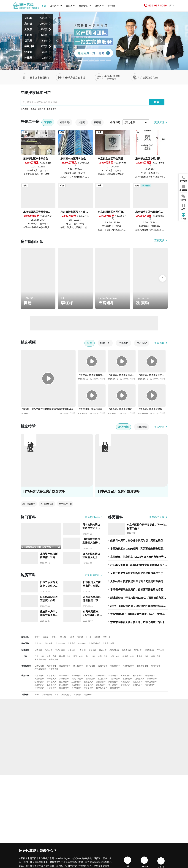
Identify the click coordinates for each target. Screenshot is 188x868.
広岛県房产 (76, 685)
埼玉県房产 (39, 679)
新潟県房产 (90, 679)
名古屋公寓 (149, 650)
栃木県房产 (138, 676)
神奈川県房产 (77, 679)
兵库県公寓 (114, 650)
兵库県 (97, 637)
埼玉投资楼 (78, 666)
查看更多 (161, 240)
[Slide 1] (86, 61)
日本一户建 (60, 643)
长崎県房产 (52, 688)
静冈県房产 (52, 682)
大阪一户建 (115, 656)
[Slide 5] (108, 61)
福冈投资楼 (156, 666)
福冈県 (80, 637)
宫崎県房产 (88, 688)
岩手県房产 (64, 676)
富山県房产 (103, 679)
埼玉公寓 (71, 650)
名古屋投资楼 (40, 669)
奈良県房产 (138, 682)
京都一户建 (103, 656)
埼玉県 (63, 637)
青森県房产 (52, 676)
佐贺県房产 (39, 688)
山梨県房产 (140, 679)
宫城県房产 (76, 676)
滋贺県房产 (88, 682)
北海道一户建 (142, 656)
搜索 (156, 102)
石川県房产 (115, 679)
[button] (163, 278)
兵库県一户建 (128, 656)
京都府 (54, 637)
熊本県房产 (64, 688)
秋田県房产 (88, 676)
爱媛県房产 (125, 685)
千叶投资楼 (90, 666)
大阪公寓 (103, 650)
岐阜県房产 (39, 682)
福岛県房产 (113, 676)
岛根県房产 (52, 685)
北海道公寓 (126, 650)
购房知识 (82, 643)
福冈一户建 (156, 656)
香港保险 (77, 695)
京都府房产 (101, 682)
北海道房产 (39, 676)
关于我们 (112, 6)
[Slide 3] (97, 61)
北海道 (71, 637)
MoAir (37, 695)
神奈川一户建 (65, 656)
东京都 (37, 637)
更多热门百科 (94, 517)
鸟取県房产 (39, 685)
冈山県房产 (64, 685)
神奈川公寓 (60, 650)
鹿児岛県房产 (102, 688)
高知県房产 (138, 685)
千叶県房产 (52, 679)
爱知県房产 (64, 682)
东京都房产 (64, 679)
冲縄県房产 (115, 688)
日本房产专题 (108, 643)
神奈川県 (107, 637)
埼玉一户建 (78, 656)
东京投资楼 (52, 666)
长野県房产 (152, 679)
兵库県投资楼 (128, 666)
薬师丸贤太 (66, 695)
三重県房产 (76, 682)
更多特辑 (161, 427)
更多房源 (161, 122)
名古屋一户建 (40, 659)
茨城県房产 (125, 676)
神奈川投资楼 (65, 666)
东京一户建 (52, 656)
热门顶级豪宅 (29, 504)
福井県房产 (127, 679)
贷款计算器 (47, 695)
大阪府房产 (113, 682)
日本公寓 (49, 643)
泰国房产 (70, 6)
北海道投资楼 (142, 666)
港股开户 (88, 695)
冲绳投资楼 (53, 669)
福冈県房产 (150, 685)
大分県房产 (76, 688)
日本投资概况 (94, 643)
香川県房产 (113, 685)
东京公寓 (49, 650)
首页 (44, 6)
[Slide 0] (80, 61)
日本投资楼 (39, 666)
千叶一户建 (90, 656)
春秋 (57, 695)
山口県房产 (88, 685)
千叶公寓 (82, 650)
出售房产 (99, 6)
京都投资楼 (103, 666)
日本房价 (71, 643)
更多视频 (161, 343)
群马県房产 (150, 676)
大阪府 (46, 637)
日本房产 (56, 6)
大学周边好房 (65, 504)
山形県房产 (101, 676)
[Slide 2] (91, 61)
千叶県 (89, 637)
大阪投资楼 (115, 666)
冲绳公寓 (161, 650)
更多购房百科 (94, 575)
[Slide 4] (103, 61)
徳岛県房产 (101, 685)
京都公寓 (92, 650)
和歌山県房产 (151, 682)
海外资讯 (85, 6)
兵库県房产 (125, 682)
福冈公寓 (138, 650)
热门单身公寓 (47, 504)
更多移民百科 (158, 517)
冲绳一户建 (53, 659)
